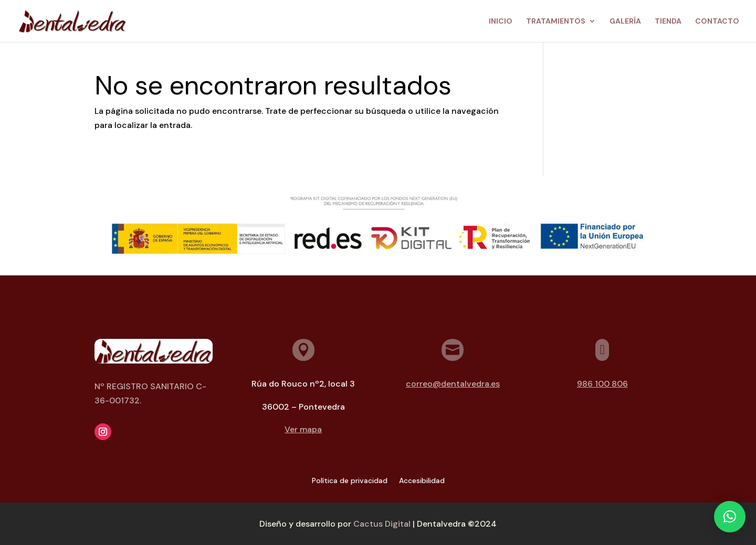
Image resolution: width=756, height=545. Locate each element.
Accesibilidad (422, 481)
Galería (625, 22)
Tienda (668, 22)
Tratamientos (556, 22)
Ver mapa (303, 429)
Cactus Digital (382, 524)
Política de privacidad (350, 481)
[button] (730, 517)
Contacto (717, 22)
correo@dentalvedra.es (453, 384)
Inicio (501, 22)
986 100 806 (602, 384)
